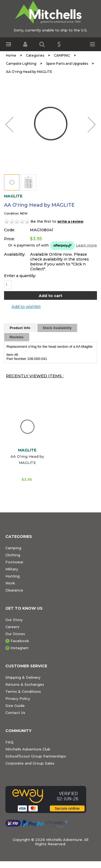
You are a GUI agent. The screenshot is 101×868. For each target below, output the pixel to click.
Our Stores (15, 634)
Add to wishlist (26, 307)
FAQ (9, 742)
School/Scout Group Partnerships (36, 756)
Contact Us (15, 713)
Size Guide (15, 706)
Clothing (13, 555)
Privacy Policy (18, 698)
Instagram (20, 648)
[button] (8, 44)
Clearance (14, 590)
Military (12, 569)
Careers (12, 627)
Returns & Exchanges (25, 684)
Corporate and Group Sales (30, 763)
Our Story (14, 620)
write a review (70, 221)
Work (10, 583)
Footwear (14, 562)
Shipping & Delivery (23, 677)
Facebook (20, 641)
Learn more (86, 245)
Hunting (13, 576)
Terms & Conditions (23, 691)
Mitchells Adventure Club (28, 749)
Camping (13, 548)
